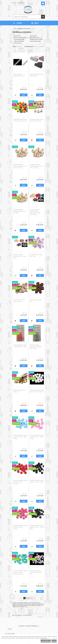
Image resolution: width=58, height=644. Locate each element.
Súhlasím (54, 641)
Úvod (15, 28)
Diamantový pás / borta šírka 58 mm (37, 75)
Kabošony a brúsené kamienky (36, 39)
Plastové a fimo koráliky (35, 37)
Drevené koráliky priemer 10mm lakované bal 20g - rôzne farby (35, 212)
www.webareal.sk (27, 615)
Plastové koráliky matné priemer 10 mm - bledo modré (20, 437)
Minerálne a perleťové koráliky (20, 37)
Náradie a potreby (18, 43)
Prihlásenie (14, 3)
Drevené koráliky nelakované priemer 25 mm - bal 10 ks (36, 166)
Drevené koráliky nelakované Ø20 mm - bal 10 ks (20, 211)
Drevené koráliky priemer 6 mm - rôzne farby (20, 256)
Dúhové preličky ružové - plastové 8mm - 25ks (20, 346)
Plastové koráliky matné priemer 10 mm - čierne (37, 481)
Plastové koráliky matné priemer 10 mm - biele (37, 391)
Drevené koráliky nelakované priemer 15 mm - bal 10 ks (20, 166)
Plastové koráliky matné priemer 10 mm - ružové (20, 527)
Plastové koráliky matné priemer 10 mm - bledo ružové (37, 437)
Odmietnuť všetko (46, 641)
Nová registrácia (21, 3)
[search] (43, 17)
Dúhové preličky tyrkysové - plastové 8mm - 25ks (36, 347)
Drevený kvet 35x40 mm (36, 301)
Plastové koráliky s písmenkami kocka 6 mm (36, 572)
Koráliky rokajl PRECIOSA (19, 41)
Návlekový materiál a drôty (35, 41)
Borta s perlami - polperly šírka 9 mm (19, 75)
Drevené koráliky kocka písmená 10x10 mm (36, 120)
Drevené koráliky (17, 36)
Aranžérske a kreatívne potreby (24, 28)
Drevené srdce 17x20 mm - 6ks (36, 256)
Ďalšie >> (31, 598)
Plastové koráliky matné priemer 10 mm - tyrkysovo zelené (20, 572)
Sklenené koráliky (33, 36)
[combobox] (36, 47)
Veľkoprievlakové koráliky (19, 39)
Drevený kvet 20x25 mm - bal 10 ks (19, 301)
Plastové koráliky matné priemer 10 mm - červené (20, 482)
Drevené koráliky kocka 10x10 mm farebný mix (20, 120)
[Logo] (28, 10)
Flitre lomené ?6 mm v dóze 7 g (20, 391)
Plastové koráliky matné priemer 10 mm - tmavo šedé (37, 527)
